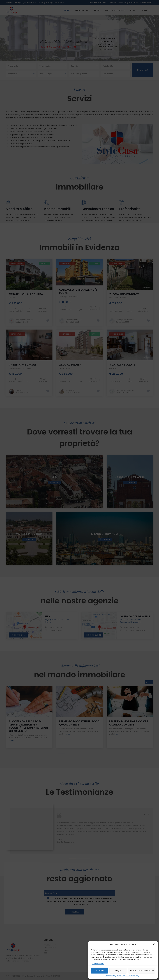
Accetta (100, 971)
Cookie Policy (111, 976)
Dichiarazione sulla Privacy (128, 976)
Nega (118, 971)
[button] (154, 944)
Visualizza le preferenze (142, 971)
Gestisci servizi (98, 964)
